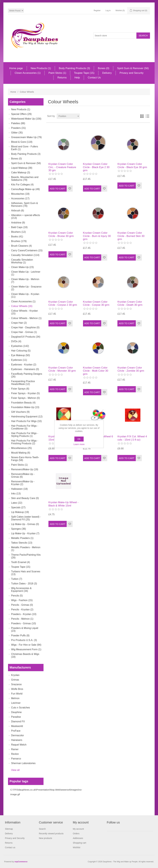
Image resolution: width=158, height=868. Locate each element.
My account (78, 829)
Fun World (17, 694)
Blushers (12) (18, 232)
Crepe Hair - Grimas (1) (24, 332)
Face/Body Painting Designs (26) (27, 375)
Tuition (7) (17, 579)
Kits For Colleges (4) (22, 185)
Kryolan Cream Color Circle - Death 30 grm (130, 303)
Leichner (16, 703)
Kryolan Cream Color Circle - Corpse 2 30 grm (63, 303)
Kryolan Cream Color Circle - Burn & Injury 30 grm (97, 236)
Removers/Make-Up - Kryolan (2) (23, 483)
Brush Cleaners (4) (21, 246)
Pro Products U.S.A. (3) (24, 640)
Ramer (15, 749)
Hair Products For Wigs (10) (26, 421)
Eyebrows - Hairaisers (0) (25, 369)
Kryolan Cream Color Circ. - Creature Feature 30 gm (62, 167)
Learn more (79, 444)
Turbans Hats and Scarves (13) (26, 573)
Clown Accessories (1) (28, 73)
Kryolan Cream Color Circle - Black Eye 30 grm (132, 166)
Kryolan (15, 675)
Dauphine (16, 712)
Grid (142, 116)
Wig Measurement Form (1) (26, 649)
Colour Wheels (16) (22, 306)
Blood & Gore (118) (22, 142)
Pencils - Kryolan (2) (22, 610)
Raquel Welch (19, 745)
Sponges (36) (19, 529)
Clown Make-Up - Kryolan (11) (25, 295)
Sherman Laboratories (23, 763)
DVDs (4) (16, 341)
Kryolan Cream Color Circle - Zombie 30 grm (131, 369)
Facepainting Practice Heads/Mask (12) (23, 383)
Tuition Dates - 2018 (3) (24, 584)
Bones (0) (104, 68)
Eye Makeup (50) (21, 355)
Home (13, 92)
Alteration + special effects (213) (26, 217)
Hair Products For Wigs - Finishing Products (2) (25, 442)
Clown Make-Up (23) (22, 267)
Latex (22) (17, 503)
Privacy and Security (132, 73)
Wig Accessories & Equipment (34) (21, 590)
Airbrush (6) (18, 211)
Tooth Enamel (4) (21, 562)
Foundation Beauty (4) (23, 403)
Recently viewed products (51, 834)
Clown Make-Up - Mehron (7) (25, 281)
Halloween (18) (19, 489)
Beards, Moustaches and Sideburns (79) (25, 179)
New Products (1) (41, 68)
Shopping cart (79, 843)
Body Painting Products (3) (74, 68)
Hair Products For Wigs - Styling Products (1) (25, 435)
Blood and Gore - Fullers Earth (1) (25, 148)
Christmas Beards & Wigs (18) (25, 655)
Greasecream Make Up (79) (26, 137)
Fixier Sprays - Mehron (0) (25, 398)
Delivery (107, 73)
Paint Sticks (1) (57, 73)
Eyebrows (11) (19, 360)
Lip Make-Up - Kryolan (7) (25, 533)
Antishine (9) (18, 223)
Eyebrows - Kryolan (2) (24, 365)
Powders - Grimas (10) (24, 623)
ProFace (16, 731)
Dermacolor (18, 735)
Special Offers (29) (21, 114)
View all (15, 770)
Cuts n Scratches (21, 708)
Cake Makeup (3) (21, 173)
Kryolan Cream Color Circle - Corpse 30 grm (96, 303)
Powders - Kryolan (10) (24, 614)
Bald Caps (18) (19, 227)
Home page (16, 68)
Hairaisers (17, 740)
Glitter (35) (17, 133)
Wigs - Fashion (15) (22, 600)
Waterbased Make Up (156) (26, 119)
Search (42, 829)
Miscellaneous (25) (21, 448)
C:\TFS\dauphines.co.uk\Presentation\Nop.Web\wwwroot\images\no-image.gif (46, 792)
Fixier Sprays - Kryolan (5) (25, 393)
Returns (62, 78)
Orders (76, 834)
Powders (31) (18, 128)
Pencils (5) (17, 596)
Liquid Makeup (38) (22, 168)
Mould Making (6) (21, 453)
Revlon (15, 754)
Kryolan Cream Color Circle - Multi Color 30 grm (96, 371)
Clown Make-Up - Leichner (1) (26, 273)
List (147, 116)
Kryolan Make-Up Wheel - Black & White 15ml (63, 504)
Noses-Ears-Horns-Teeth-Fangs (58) (25, 459)
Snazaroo (16, 684)
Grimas (15, 680)
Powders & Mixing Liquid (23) (25, 629)
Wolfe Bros (17, 689)
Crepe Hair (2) (19, 323)
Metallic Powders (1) (22, 538)
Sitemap (9, 829)
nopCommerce (21, 862)
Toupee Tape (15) (84, 73)
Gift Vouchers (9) (20, 412)
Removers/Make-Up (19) (25, 469)
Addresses (78, 838)
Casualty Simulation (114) (25, 255)
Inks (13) (16, 494)
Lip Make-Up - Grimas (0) (25, 524)
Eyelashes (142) (20, 346)
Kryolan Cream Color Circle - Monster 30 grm (62, 369)
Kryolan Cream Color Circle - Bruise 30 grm (61, 234)
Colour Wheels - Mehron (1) (26, 318)
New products (46, 838)
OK (79, 439)
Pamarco (16, 759)
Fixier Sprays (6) (20, 389)
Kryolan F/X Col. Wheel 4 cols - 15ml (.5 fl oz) (132, 438)
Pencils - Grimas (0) (22, 605)
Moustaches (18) (20, 194)
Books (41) (17, 237)
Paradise (16, 717)
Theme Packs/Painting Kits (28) (26, 556)
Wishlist (77, 847)
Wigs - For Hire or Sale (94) (26, 645)
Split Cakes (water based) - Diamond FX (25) (26, 518)
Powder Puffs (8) (20, 635)
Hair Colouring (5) (21, 351)
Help (77, 78)
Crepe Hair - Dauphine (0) (25, 327)
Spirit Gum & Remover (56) (133, 68)
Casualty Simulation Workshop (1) (22, 261)
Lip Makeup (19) (20, 512)
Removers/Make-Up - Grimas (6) (23, 475)
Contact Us (94, 78)
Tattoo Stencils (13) (22, 543)
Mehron (15, 698)
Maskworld (17, 726)
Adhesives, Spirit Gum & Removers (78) (24, 205)
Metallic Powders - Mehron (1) (26, 549)
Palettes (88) (18, 123)
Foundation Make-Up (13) (25, 407)
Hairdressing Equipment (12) (27, 417)
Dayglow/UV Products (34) (26, 337)
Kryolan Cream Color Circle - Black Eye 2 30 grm (96, 167)
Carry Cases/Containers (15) (27, 250)
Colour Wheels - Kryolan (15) (24, 312)
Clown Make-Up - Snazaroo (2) (26, 288)
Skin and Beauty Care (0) (25, 498)
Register (97, 11)
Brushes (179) (19, 241)
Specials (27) (18, 507)
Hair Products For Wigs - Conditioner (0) (25, 427)
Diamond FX (18, 721)
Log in (108, 11)
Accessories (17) (20, 198)
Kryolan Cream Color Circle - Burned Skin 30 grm (131, 236)
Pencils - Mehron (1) (22, 619)
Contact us (10, 847)
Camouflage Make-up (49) (25, 189)
